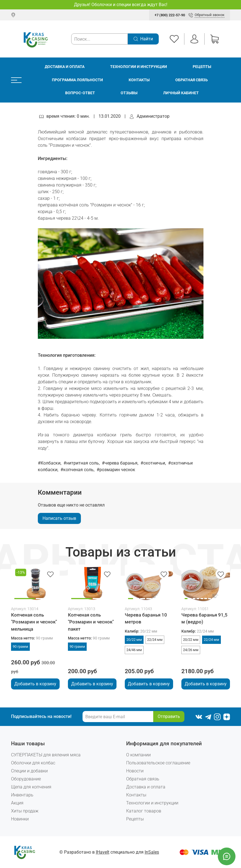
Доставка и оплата (65, 67)
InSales (152, 852)
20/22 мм (134, 640)
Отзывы (129, 93)
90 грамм (20, 647)
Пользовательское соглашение (158, 763)
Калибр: (141, 631)
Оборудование (26, 779)
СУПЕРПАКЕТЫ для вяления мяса (46, 755)
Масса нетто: (32, 638)
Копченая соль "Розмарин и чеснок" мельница (34, 622)
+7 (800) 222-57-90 (170, 15)
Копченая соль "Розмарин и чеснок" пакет (91, 622)
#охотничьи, (154, 463)
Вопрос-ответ (80, 93)
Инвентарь (22, 795)
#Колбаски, (50, 463)
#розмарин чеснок (116, 470)
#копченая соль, (78, 470)
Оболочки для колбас (33, 763)
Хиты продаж (25, 811)
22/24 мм (155, 640)
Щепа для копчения (31, 787)
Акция (17, 803)
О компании (138, 755)
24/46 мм (134, 650)
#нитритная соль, (82, 463)
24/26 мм (191, 650)
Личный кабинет (181, 93)
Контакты (139, 80)
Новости (135, 771)
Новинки (20, 819)
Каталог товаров (144, 811)
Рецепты (202, 67)
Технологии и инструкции (139, 67)
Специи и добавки (29, 771)
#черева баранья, (121, 463)
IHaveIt (103, 852)
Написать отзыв (59, 518)
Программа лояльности (77, 80)
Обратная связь (192, 80)
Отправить (169, 716)
